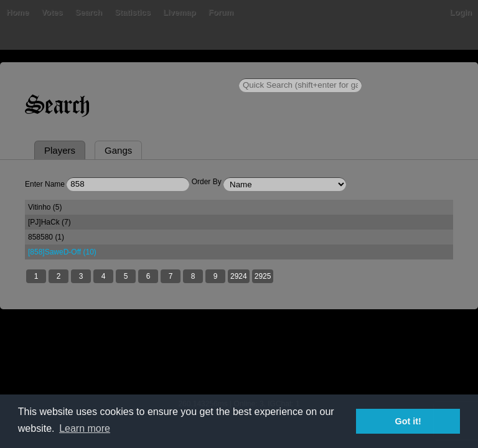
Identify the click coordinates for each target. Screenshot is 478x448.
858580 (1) (46, 237)
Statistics (133, 12)
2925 (263, 276)
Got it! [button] (408, 421)
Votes (52, 12)
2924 (239, 276)
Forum (221, 12)
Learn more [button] (85, 428)
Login (461, 12)
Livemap (180, 12)
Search (89, 12)
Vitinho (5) (45, 207)
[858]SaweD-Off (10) (62, 252)
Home (17, 12)
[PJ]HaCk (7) (49, 222)
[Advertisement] (239, 362)
